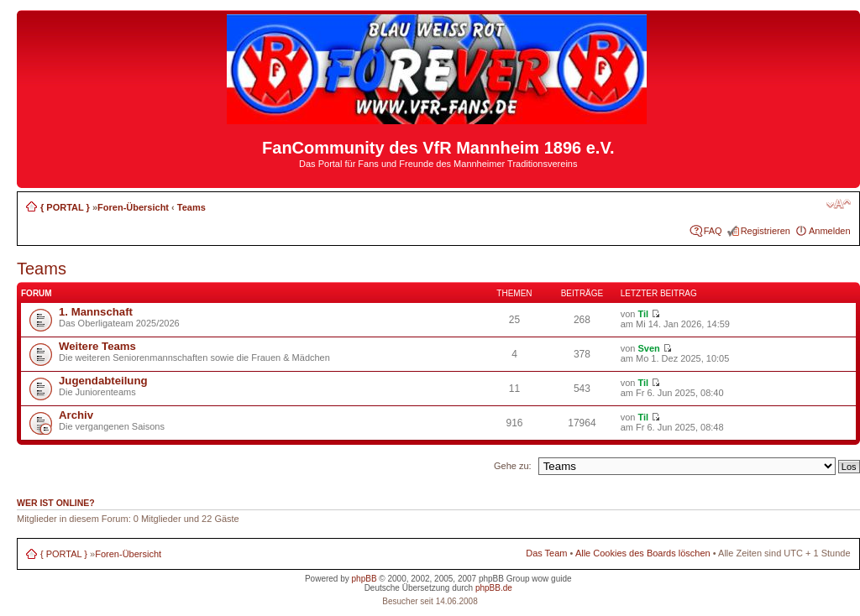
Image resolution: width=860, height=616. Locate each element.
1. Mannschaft (96, 312)
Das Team (546, 553)
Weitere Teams (97, 346)
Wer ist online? (56, 503)
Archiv (76, 415)
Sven (648, 348)
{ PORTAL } (65, 207)
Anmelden (830, 231)
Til (643, 314)
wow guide (551, 579)
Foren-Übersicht (133, 207)
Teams (191, 207)
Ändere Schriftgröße (839, 204)
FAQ (713, 231)
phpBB (364, 579)
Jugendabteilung (103, 381)
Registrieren (766, 231)
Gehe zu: (513, 466)
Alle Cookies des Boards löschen (643, 553)
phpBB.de (494, 588)
